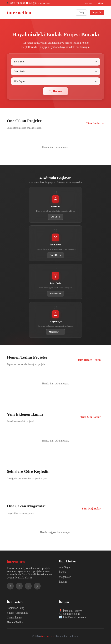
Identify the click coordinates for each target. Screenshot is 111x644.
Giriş (81, 13)
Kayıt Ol (97, 13)
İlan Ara (55, 91)
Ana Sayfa (65, 567)
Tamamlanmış (15, 618)
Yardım (88, 3)
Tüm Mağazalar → (93, 509)
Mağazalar (55, 332)
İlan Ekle (55, 255)
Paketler (55, 294)
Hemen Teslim (15, 622)
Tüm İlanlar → (95, 123)
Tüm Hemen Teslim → (91, 360)
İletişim (100, 3)
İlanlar (63, 572)
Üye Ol (55, 217)
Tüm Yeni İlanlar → (92, 417)
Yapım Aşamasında (17, 613)
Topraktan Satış (16, 608)
